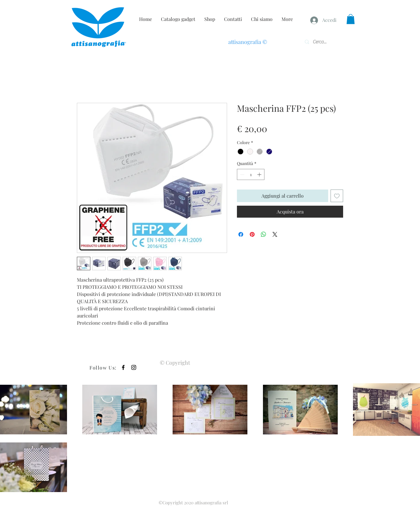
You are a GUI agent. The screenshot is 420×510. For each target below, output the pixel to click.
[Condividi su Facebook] (241, 234)
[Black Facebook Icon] (123, 367)
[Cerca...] (322, 42)
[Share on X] (275, 234)
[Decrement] (242, 174)
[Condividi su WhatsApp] (264, 234)
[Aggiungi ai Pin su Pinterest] (252, 234)
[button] (351, 19)
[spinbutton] (251, 174)
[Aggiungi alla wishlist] (337, 196)
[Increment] (260, 174)
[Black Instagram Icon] (134, 367)
